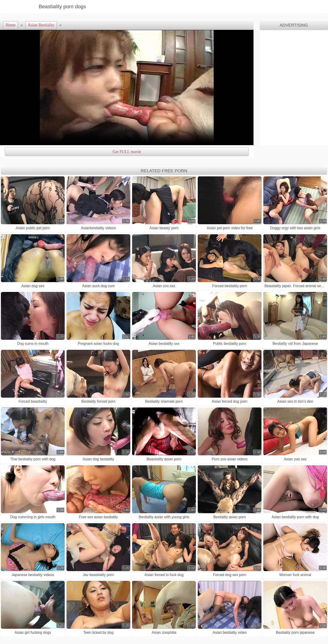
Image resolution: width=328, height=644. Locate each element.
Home (11, 25)
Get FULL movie (127, 152)
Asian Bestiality (41, 25)
